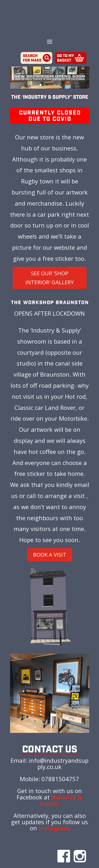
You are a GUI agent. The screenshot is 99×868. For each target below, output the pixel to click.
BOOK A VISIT (50, 555)
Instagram (54, 828)
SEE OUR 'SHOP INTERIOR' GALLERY (49, 278)
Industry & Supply (61, 800)
